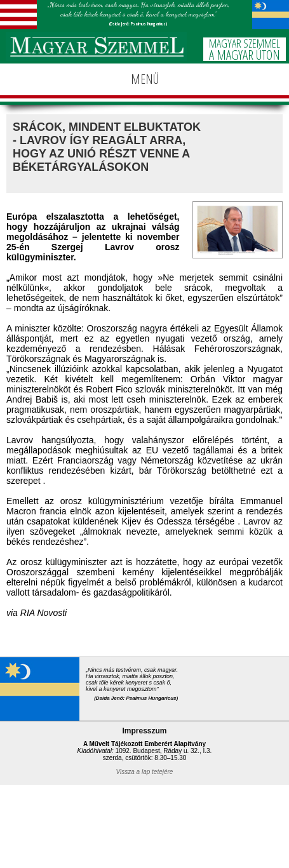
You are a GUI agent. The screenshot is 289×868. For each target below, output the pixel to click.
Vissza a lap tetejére (145, 772)
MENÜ (145, 79)
